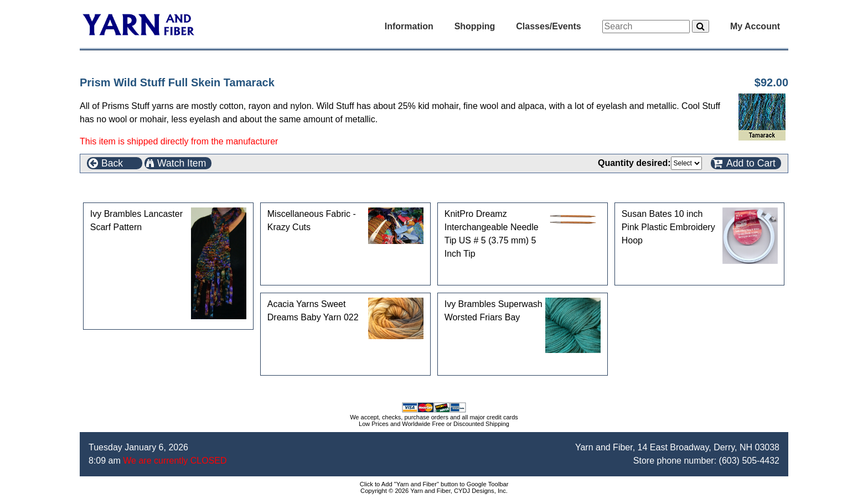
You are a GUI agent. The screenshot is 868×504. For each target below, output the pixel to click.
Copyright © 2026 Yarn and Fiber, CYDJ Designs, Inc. (434, 491)
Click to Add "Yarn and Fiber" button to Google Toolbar (434, 484)
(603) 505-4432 (749, 461)
